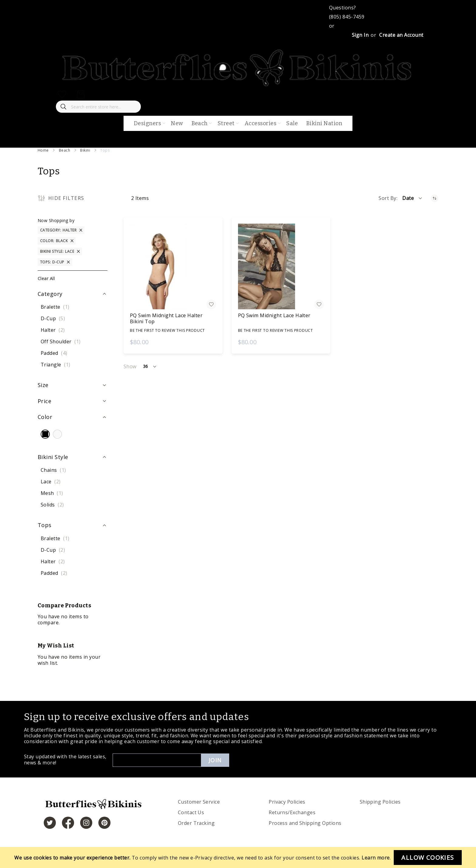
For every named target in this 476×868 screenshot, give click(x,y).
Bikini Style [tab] (53, 457)
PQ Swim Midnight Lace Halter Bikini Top (166, 318)
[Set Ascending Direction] (435, 198)
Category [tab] (50, 294)
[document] (238, 858)
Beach (65, 150)
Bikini (85, 150)
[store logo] (238, 85)
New (177, 123)
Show (130, 366)
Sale (292, 123)
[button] (413, 198)
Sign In (360, 35)
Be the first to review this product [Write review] (167, 330)
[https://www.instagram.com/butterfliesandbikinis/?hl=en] (86, 823)
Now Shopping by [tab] (56, 220)
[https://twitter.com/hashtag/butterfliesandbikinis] (50, 823)
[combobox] (98, 107)
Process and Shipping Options (305, 823)
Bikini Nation (324, 123)
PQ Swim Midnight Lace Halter (274, 315)
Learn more (376, 858)
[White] (57, 435)
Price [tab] (44, 401)
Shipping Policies (380, 802)
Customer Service (199, 802)
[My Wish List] (62, 94)
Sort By (387, 198)
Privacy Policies (287, 802)
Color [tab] (45, 417)
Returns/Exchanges (292, 812)
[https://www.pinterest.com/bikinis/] (104, 823)
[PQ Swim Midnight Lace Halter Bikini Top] (173, 266)
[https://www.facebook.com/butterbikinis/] (68, 823)
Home (43, 150)
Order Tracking (196, 823)
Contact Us (191, 812)
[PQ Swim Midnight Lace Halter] (281, 266)
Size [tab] (43, 385)
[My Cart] (81, 94)
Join (215, 760)
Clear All (46, 278)
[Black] (45, 435)
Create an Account (401, 35)
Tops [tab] (45, 525)
